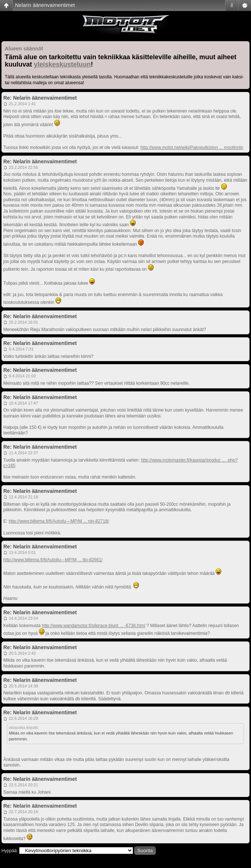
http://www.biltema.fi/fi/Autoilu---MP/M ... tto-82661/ (53, 560)
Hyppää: (10, 851)
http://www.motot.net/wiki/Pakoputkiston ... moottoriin (192, 147)
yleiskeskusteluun (62, 64)
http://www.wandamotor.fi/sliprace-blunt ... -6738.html (94, 626)
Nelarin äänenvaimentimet (45, 5)
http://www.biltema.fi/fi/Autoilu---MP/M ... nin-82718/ (59, 521)
